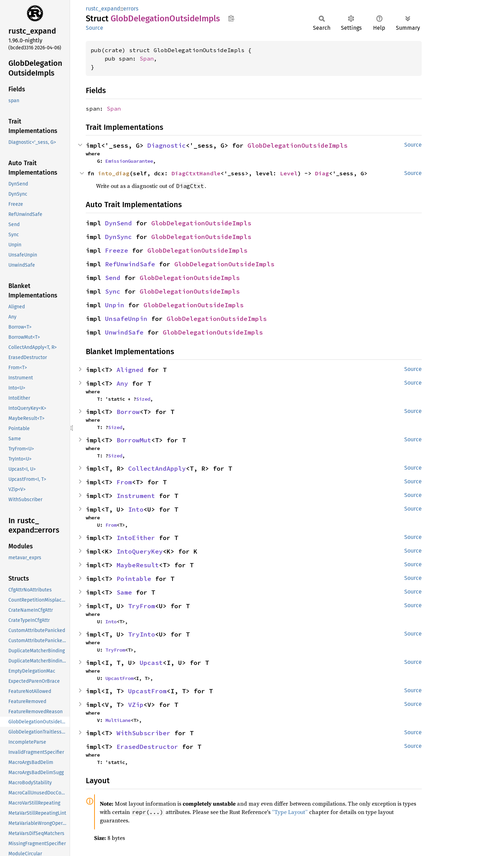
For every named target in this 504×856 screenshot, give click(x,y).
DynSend (118, 223)
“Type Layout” (290, 812)
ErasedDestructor (147, 747)
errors (131, 9)
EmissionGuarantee (129, 161)
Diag (322, 173)
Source (94, 28)
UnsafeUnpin (126, 319)
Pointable (134, 579)
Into (136, 509)
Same (124, 592)
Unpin (115, 305)
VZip (136, 705)
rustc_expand (103, 9)
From (124, 482)
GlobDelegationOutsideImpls (297, 145)
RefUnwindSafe (130, 264)
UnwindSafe (124, 332)
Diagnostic (167, 145)
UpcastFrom (119, 678)
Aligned (130, 370)
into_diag (114, 173)
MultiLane (118, 720)
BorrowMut (134, 440)
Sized (143, 399)
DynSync (118, 237)
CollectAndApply (157, 468)
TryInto (142, 634)
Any (122, 383)
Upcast (151, 663)
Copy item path (231, 18)
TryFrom (142, 606)
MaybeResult (138, 565)
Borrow (128, 412)
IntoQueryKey (140, 551)
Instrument (136, 496)
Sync (113, 291)
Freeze (117, 250)
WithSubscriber (143, 733)
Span (147, 58)
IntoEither (136, 538)
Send (113, 278)
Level (289, 173)
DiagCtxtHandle (196, 173)
